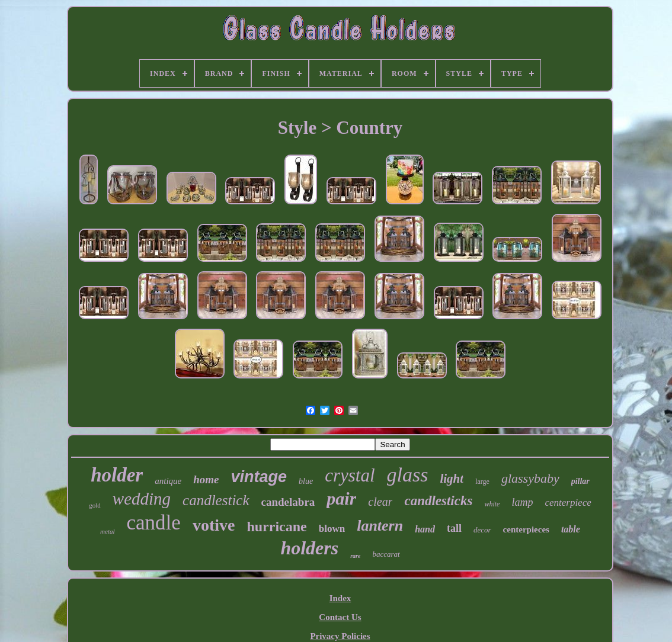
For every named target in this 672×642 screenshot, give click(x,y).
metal (107, 531)
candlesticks (438, 501)
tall (454, 528)
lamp (522, 502)
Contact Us (340, 617)
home (206, 479)
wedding (142, 499)
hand (425, 529)
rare (355, 556)
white (492, 504)
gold (95, 505)
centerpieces (526, 529)
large (482, 481)
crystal (350, 475)
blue (306, 481)
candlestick (216, 500)
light (452, 479)
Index (340, 598)
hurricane (276, 527)
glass (408, 475)
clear (380, 502)
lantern (380, 526)
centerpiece (568, 503)
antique (168, 481)
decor (482, 530)
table (571, 529)
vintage (259, 477)
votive (214, 525)
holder (117, 475)
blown (332, 529)
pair (341, 498)
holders (309, 548)
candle (154, 523)
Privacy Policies (340, 636)
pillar (580, 481)
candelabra (288, 502)
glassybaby (530, 478)
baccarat (386, 554)
